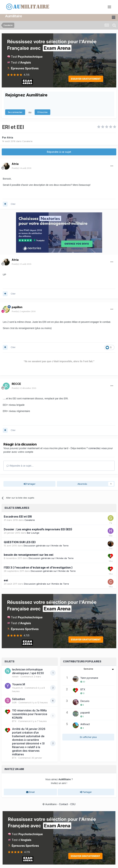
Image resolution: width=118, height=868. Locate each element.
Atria (10, 137)
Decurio (85, 701)
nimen (15, 676)
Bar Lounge (33, 533)
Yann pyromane (89, 678)
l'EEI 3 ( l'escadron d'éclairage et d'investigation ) (38, 567)
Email (30, 792)
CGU (73, 804)
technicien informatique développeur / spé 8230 (28, 671)
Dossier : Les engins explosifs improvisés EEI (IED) (38, 529)
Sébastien (19, 699)
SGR (14, 702)
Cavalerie (27, 141)
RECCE (16, 384)
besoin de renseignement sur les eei (29, 555)
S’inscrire (42, 112)
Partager (30, 484)
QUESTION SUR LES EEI (20, 542)
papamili (85, 712)
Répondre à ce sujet (59, 152)
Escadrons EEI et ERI (18, 516)
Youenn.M (19, 684)
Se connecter (15, 112)
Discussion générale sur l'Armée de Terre (46, 545)
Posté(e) (22, 168)
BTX (14, 721)
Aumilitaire (14, 16)
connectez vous (98, 448)
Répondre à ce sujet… (20, 466)
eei (6, 580)
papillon (17, 307)
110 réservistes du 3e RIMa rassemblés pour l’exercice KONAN (30, 714)
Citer (13, 204)
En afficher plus (88, 737)
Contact (63, 804)
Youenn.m (17, 688)
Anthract (85, 724)
